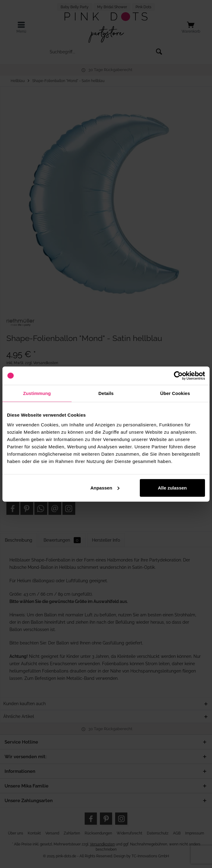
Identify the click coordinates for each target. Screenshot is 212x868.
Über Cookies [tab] (175, 393)
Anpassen (105, 488)
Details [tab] (106, 393)
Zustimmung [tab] (37, 393)
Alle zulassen (172, 488)
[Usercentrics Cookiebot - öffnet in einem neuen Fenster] (178, 376)
